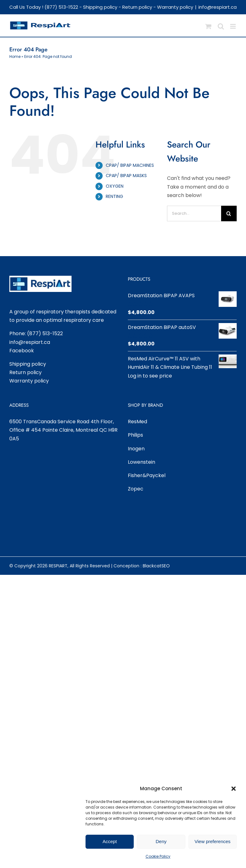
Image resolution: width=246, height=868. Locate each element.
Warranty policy (175, 7)
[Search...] (194, 213)
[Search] (229, 213)
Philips (135, 435)
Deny (161, 841)
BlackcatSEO (156, 566)
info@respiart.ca (218, 7)
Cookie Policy (158, 856)
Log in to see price (150, 376)
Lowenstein (142, 462)
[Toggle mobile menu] (233, 26)
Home (15, 56)
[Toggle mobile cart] (208, 26)
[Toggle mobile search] (221, 26)
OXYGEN (115, 186)
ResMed (137, 422)
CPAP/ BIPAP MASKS (126, 176)
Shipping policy (100, 7)
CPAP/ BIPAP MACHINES (130, 165)
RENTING (114, 196)
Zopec (136, 489)
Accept (110, 841)
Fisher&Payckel (147, 475)
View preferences (213, 841)
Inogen (136, 449)
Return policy (137, 7)
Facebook (22, 351)
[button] (234, 789)
